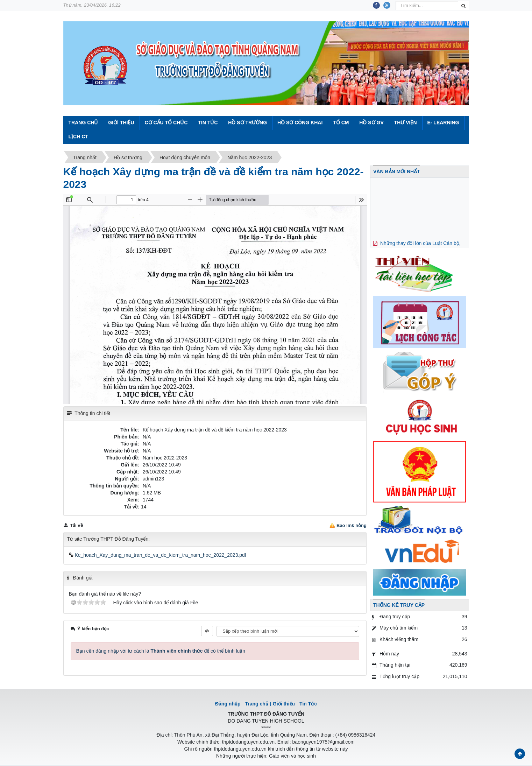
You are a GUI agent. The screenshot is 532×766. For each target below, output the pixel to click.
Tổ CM (341, 122)
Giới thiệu (121, 122)
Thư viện (406, 122)
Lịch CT (78, 136)
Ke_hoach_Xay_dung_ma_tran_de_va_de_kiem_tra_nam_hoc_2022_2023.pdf (158, 555)
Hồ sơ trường (247, 122)
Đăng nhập (228, 704)
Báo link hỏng (352, 525)
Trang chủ (257, 704)
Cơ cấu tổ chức (166, 122)
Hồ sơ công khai (300, 122)
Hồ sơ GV (371, 122)
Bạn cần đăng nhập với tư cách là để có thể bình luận (161, 651)
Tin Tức (208, 122)
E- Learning (443, 122)
